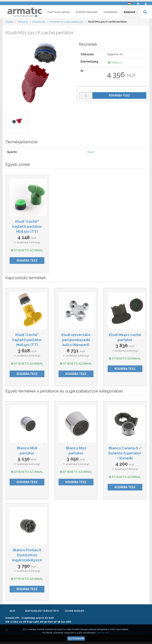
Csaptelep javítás (59, 13)
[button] (129, 3)
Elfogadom (76, 639)
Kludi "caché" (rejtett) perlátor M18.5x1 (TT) (27, 227)
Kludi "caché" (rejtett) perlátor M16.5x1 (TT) (27, 341)
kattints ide (103, 633)
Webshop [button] (131, 13)
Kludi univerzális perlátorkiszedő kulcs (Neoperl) (76, 341)
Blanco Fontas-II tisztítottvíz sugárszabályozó (27, 556)
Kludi (91, 153)
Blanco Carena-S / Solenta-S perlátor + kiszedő (125, 454)
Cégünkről (111, 13)
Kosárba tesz (119, 96)
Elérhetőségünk (87, 13)
